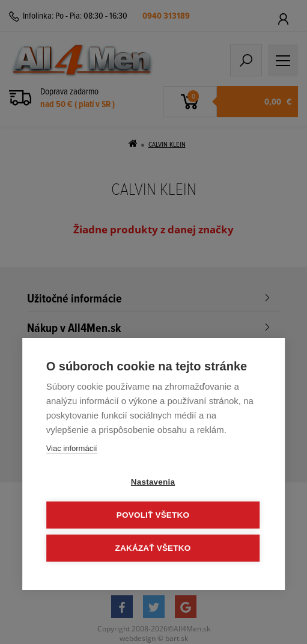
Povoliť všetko (153, 515)
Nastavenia (153, 482)
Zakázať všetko (153, 548)
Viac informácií (72, 448)
